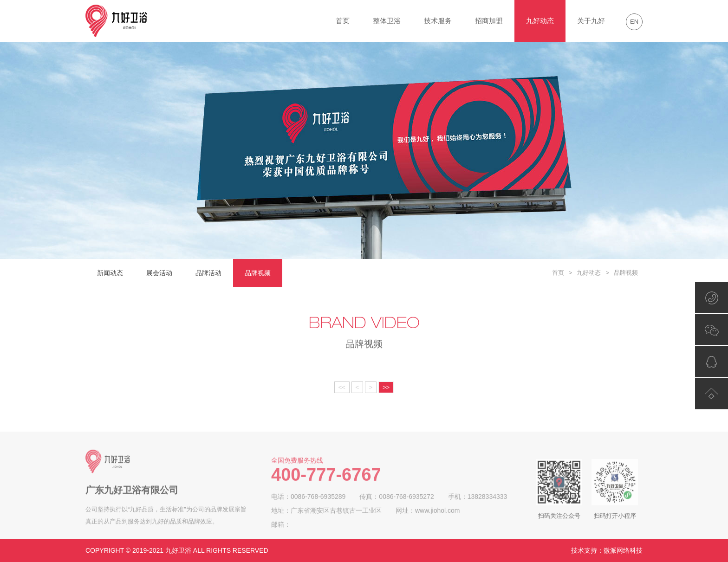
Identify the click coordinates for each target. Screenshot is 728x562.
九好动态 (540, 21)
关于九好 (591, 21)
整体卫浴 (387, 21)
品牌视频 (258, 273)
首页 (343, 21)
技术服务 (438, 21)
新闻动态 (110, 273)
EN (634, 22)
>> (386, 387)
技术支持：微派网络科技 (607, 550)
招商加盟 (489, 21)
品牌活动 (208, 273)
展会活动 (159, 273)
